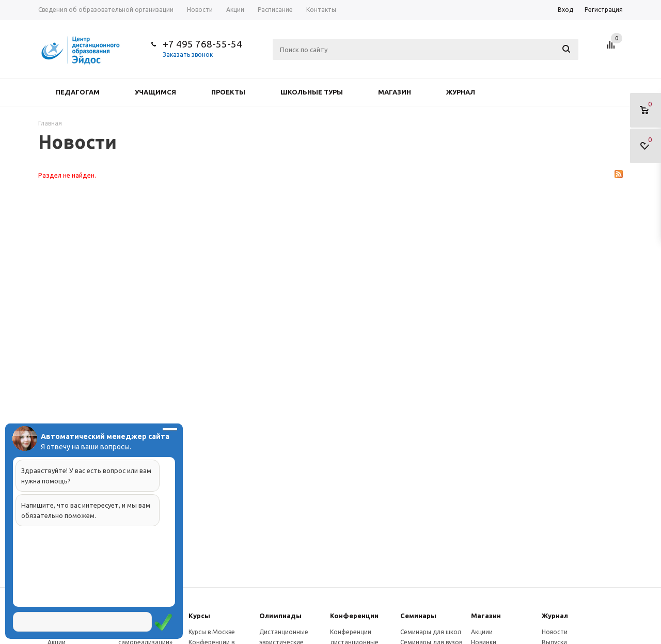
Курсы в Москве (212, 632)
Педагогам (78, 92)
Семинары (418, 616)
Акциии (482, 632)
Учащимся (155, 92)
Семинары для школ (431, 632)
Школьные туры (312, 92)
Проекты (228, 92)
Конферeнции (354, 616)
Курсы (199, 616)
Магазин (395, 92)
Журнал (461, 92)
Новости (555, 632)
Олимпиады (280, 616)
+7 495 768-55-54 (202, 44)
